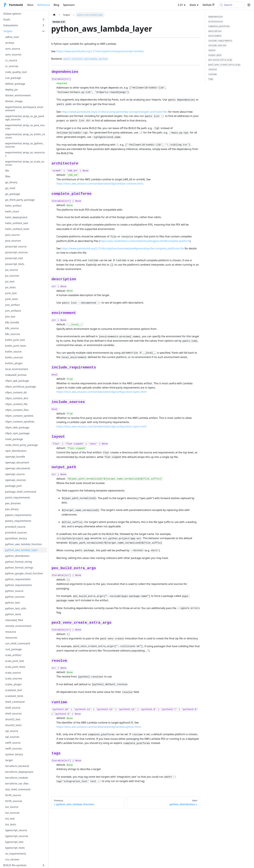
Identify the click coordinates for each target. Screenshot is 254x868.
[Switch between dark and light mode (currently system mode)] (249, 5)
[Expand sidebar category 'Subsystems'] (43, 25)
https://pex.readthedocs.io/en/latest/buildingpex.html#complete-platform (145, 241)
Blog (56, 5)
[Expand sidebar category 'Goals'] (43, 19)
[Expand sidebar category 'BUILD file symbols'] (43, 865)
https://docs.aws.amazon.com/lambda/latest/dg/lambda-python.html (98, 727)
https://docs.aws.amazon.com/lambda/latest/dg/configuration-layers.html (101, 392)
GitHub (208, 5)
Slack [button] (193, 5)
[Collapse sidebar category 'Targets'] (43, 31)
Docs (30, 5)
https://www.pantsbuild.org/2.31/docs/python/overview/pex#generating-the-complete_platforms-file (123, 248)
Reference (43, 5)
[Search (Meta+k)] (231, 5)
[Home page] (54, 15)
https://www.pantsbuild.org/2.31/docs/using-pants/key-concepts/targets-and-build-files (115, 112)
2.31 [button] (180, 5)
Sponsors (69, 5)
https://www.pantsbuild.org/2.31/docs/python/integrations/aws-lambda (100, 51)
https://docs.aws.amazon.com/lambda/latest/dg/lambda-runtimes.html (100, 184)
